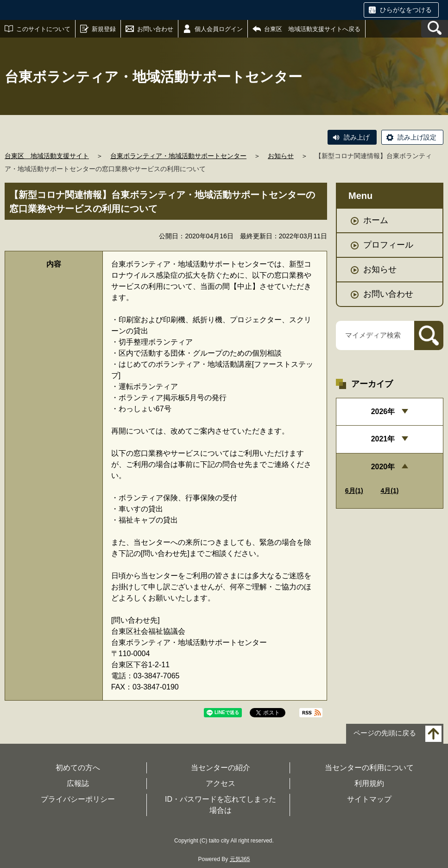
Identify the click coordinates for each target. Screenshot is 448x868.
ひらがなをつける (406, 10)
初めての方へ (78, 768)
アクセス (221, 783)
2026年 (383, 412)
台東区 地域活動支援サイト (47, 156)
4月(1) (390, 491)
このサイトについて (43, 29)
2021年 (383, 439)
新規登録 (104, 29)
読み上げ (357, 137)
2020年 (383, 467)
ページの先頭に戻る (385, 733)
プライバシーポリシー (78, 799)
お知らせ (281, 156)
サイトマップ (369, 799)
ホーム (376, 220)
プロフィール (388, 245)
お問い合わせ (155, 29)
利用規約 (369, 783)
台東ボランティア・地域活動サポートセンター (178, 156)
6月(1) (354, 491)
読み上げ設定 (417, 137)
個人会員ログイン (219, 29)
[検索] (429, 335)
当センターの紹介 (221, 768)
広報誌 (78, 783)
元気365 (240, 859)
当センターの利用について (369, 768)
